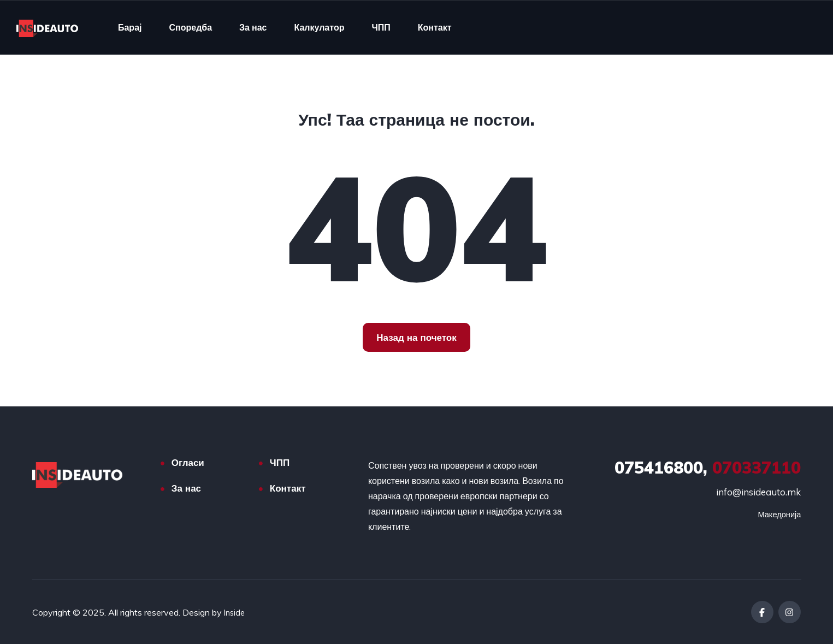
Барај (130, 27)
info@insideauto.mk (758, 492)
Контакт (435, 27)
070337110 (708, 468)
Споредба (190, 27)
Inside (235, 612)
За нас (253, 27)
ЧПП (381, 27)
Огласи (188, 462)
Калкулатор (319, 27)
